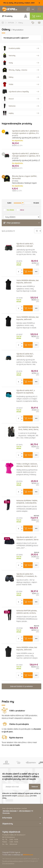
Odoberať (35, 787)
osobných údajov (24, 796)
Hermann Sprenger (10, 811)
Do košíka (29, 272)
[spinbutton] (19, 272)
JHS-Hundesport (25, 811)
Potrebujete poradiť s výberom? (16, 38)
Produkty (7, 16)
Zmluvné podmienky (8, 863)
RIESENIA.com (28, 855)
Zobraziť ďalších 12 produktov (21, 686)
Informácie (21, 818)
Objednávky (21, 824)
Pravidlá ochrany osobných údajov (13, 861)
